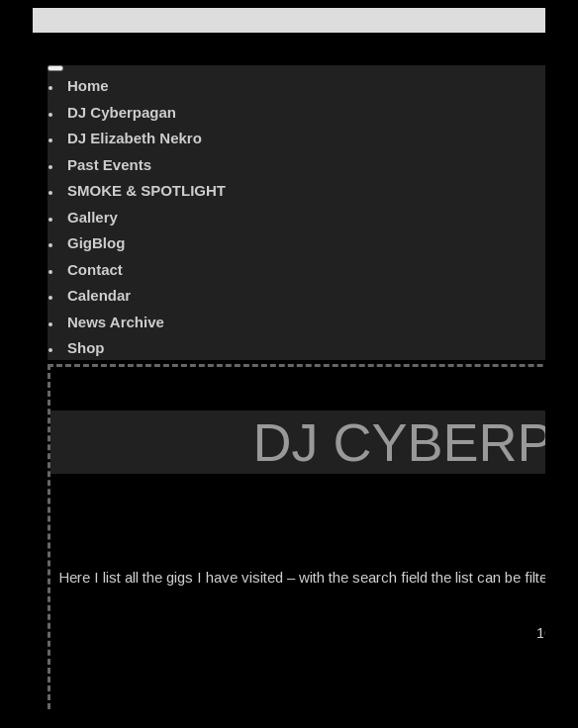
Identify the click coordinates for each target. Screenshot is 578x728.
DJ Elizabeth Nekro (135, 138)
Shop (86, 348)
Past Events (109, 165)
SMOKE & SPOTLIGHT (146, 190)
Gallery (93, 217)
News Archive (116, 322)
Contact (95, 270)
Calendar (99, 295)
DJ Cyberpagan (122, 112)
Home (88, 86)
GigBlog (96, 243)
